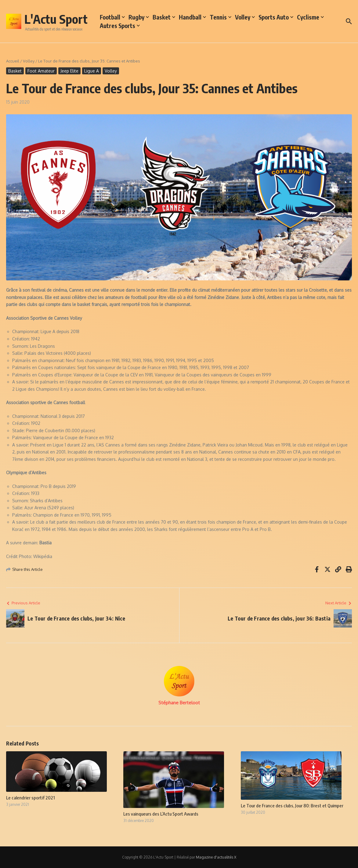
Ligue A (92, 71)
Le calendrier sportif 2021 (31, 798)
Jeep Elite (69, 71)
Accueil (13, 61)
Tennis (221, 17)
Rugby (139, 17)
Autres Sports (120, 26)
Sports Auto (276, 17)
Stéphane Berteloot (179, 703)
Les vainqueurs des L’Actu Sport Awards (161, 814)
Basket (164, 17)
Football (112, 17)
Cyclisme (310, 17)
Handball (192, 17)
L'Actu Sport (56, 19)
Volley (245, 17)
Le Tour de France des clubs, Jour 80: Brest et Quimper (292, 806)
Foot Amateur (41, 71)
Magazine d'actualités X (216, 857)
